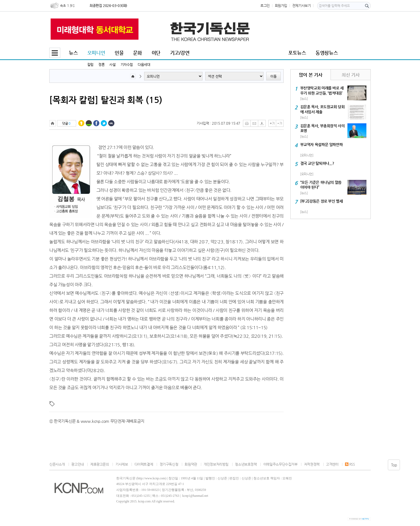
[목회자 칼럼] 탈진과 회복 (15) (106, 100)
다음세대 (144, 64)
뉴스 (73, 53)
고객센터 (332, 464)
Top (394, 465)
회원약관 (191, 464)
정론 (101, 64)
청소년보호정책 (246, 464)
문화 (138, 53)
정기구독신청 (169, 464)
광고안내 (77, 464)
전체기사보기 (302, 5)
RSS (350, 464)
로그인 (265, 5)
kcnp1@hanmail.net (195, 496)
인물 (119, 53)
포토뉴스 (297, 53)
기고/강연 (180, 53)
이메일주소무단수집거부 (280, 464)
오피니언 (96, 53)
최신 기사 (350, 75)
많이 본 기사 (311, 75)
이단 (156, 53)
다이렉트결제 (144, 464)
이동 (273, 76)
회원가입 (281, 5)
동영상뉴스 (327, 53)
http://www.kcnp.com (151, 478)
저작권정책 (312, 464)
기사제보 (122, 464)
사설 (112, 64)
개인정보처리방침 (216, 464)
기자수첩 (127, 64)
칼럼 (90, 64)
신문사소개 (57, 464)
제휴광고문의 (100, 464)
